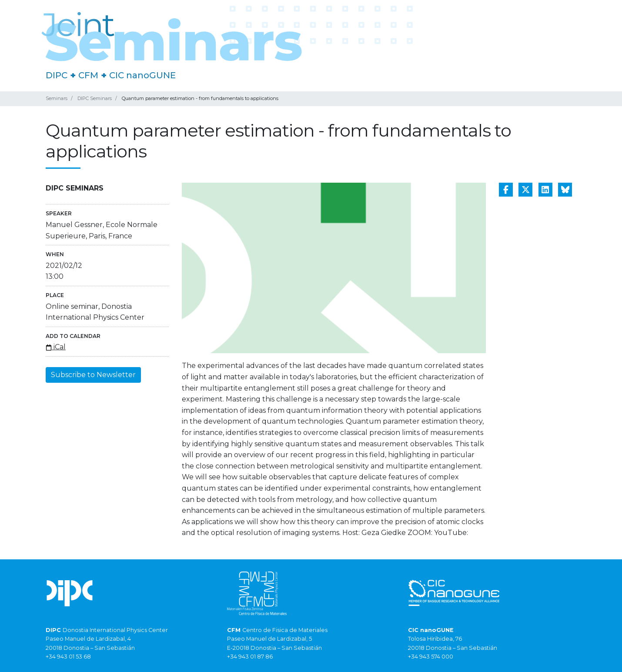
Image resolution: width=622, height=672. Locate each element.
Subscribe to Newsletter (93, 375)
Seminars (57, 98)
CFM (88, 75)
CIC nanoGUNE (142, 75)
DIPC (57, 75)
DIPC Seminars (95, 98)
